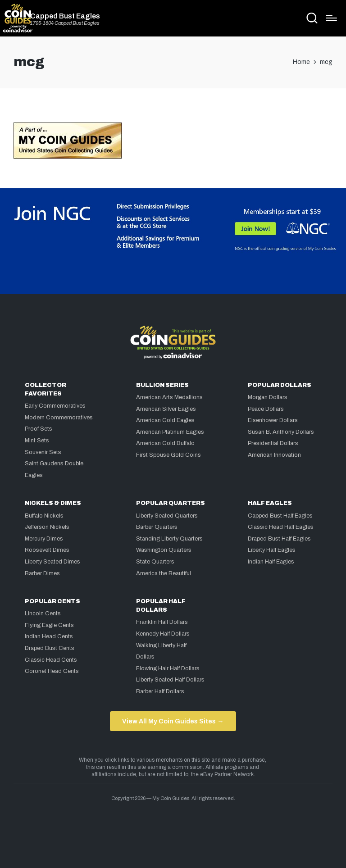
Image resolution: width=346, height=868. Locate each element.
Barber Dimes (42, 573)
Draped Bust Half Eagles (279, 539)
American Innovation (274, 455)
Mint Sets (37, 441)
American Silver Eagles (166, 409)
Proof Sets (39, 429)
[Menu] (331, 18)
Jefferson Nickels (47, 527)
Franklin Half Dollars (162, 622)
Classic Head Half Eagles (281, 527)
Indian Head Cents (49, 636)
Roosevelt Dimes (47, 550)
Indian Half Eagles (271, 562)
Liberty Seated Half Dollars (170, 680)
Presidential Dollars (273, 443)
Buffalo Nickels (44, 516)
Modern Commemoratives (59, 418)
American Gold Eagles (165, 420)
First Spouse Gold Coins (168, 455)
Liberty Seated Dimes (52, 562)
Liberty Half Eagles (272, 550)
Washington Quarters (164, 550)
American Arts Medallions (169, 397)
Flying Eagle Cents (49, 625)
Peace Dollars (266, 409)
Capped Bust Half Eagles (280, 516)
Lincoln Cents (43, 614)
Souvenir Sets (43, 452)
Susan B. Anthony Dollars (281, 432)
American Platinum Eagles (170, 432)
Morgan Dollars (268, 397)
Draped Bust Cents (50, 648)
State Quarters (155, 562)
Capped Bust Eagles (65, 16)
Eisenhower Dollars (273, 420)
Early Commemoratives (55, 406)
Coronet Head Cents (52, 671)
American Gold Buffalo (165, 443)
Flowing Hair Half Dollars (168, 668)
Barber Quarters (157, 527)
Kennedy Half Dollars (163, 634)
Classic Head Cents (51, 660)
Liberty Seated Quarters (167, 516)
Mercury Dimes (44, 539)
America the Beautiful (164, 573)
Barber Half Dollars (160, 691)
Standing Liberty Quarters (169, 539)
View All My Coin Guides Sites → (173, 721)
